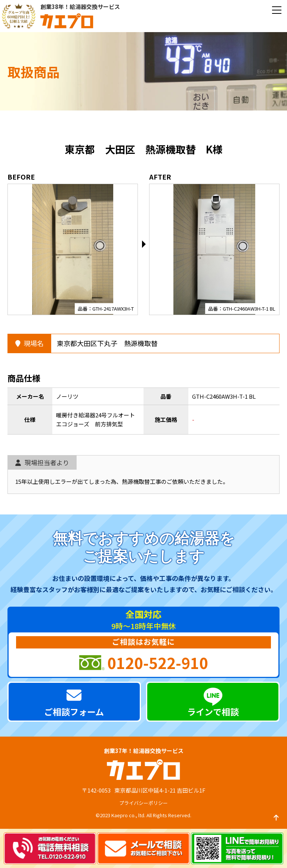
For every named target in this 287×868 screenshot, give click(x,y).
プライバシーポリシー (143, 803)
